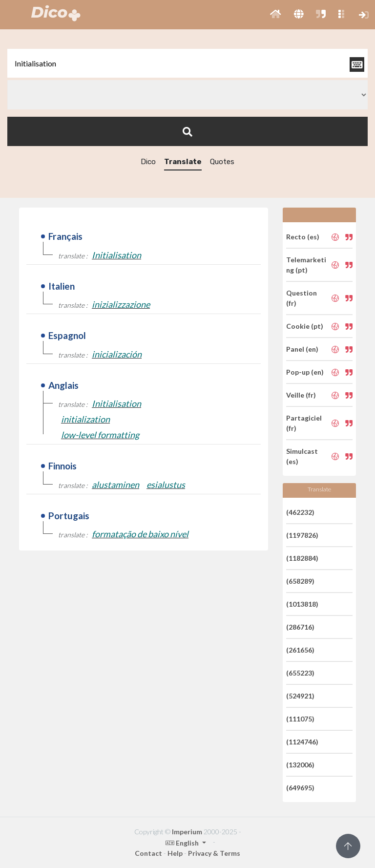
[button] (276, 15)
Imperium (187, 832)
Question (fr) (302, 298)
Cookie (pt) (305, 326)
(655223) (300, 673)
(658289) (300, 581)
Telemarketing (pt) (306, 265)
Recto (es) (303, 237)
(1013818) (302, 604)
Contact (148, 853)
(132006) (300, 765)
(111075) (300, 719)
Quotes (222, 162)
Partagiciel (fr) (304, 423)
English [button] (183, 843)
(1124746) (302, 742)
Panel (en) (302, 349)
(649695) (300, 788)
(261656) (300, 650)
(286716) (300, 627)
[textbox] (187, 63)
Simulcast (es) (302, 456)
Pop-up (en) (305, 372)
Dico (148, 162)
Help (175, 853)
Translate (183, 162)
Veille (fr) (301, 395)
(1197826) (302, 535)
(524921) (300, 696)
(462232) (300, 512)
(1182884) (302, 558)
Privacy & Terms (214, 853)
